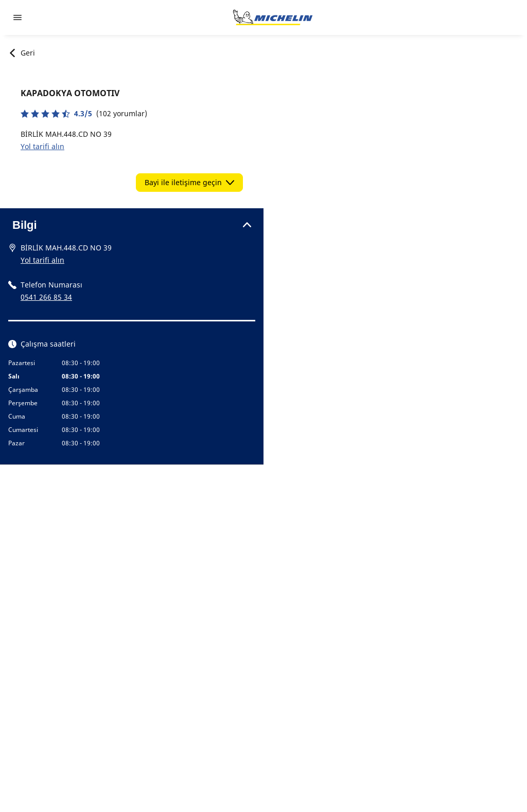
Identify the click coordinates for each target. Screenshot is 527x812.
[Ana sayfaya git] (273, 17)
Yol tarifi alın (42, 146)
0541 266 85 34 (46, 297)
